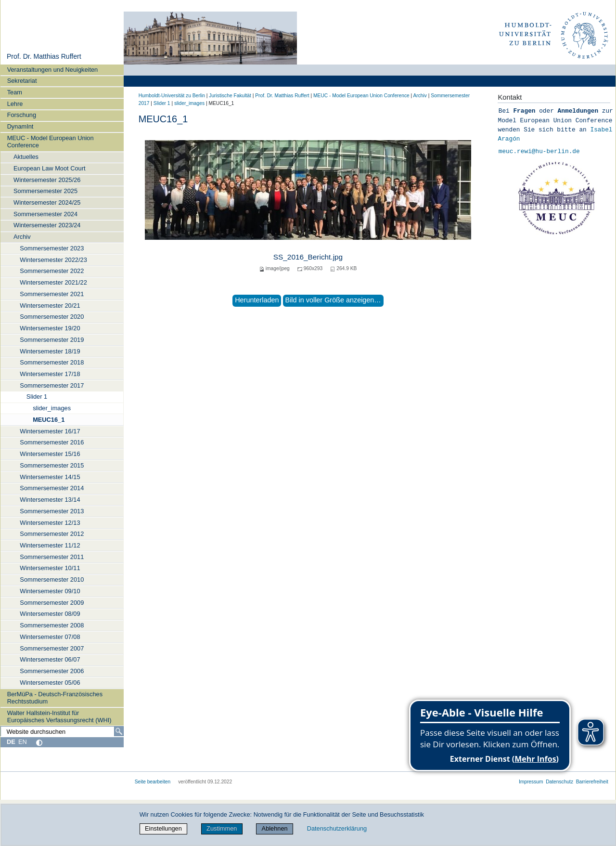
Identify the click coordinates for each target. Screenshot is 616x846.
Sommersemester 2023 (52, 248)
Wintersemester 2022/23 (53, 260)
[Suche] (119, 731)
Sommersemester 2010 (52, 579)
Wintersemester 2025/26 (47, 180)
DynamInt (20, 126)
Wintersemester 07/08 (50, 637)
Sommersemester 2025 (45, 191)
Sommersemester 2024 (45, 214)
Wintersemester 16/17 (50, 431)
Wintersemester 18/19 (50, 351)
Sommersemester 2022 (52, 271)
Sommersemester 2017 (52, 385)
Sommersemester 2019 (52, 340)
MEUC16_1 (49, 420)
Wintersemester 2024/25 (47, 202)
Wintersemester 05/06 (50, 683)
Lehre (15, 104)
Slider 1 (37, 397)
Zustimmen (222, 828)
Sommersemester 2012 (52, 534)
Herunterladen (257, 300)
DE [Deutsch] (11, 742)
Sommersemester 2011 (52, 557)
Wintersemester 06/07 (50, 659)
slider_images (52, 408)
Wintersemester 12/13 (50, 523)
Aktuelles (26, 157)
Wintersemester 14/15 (50, 477)
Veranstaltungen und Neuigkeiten (53, 70)
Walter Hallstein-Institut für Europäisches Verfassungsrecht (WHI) (59, 716)
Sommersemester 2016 (52, 442)
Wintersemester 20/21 (50, 306)
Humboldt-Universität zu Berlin (172, 96)
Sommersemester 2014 (52, 488)
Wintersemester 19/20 (50, 328)
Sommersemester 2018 (52, 362)
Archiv (22, 237)
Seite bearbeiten (153, 782)
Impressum (531, 782)
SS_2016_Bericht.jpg (308, 257)
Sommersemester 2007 (52, 648)
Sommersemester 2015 (52, 465)
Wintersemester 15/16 (50, 454)
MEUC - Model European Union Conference (51, 142)
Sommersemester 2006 (52, 671)
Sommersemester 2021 (52, 294)
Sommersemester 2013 (52, 511)
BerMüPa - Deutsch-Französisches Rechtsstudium (55, 698)
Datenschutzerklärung (337, 828)
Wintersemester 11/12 (50, 545)
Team (15, 92)
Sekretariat (22, 81)
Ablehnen (275, 828)
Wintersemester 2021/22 (53, 282)
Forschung (22, 115)
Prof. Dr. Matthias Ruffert (44, 56)
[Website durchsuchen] (62, 731)
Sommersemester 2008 (52, 625)
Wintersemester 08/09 (50, 614)
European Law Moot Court (49, 168)
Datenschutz (559, 782)
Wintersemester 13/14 (50, 500)
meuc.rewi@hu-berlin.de (539, 151)
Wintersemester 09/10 (50, 591)
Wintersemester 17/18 (50, 374)
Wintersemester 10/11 (50, 568)
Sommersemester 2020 (52, 317)
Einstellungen (163, 828)
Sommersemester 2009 (52, 603)
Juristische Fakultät (230, 96)
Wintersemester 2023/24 (47, 225)
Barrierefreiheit (592, 782)
